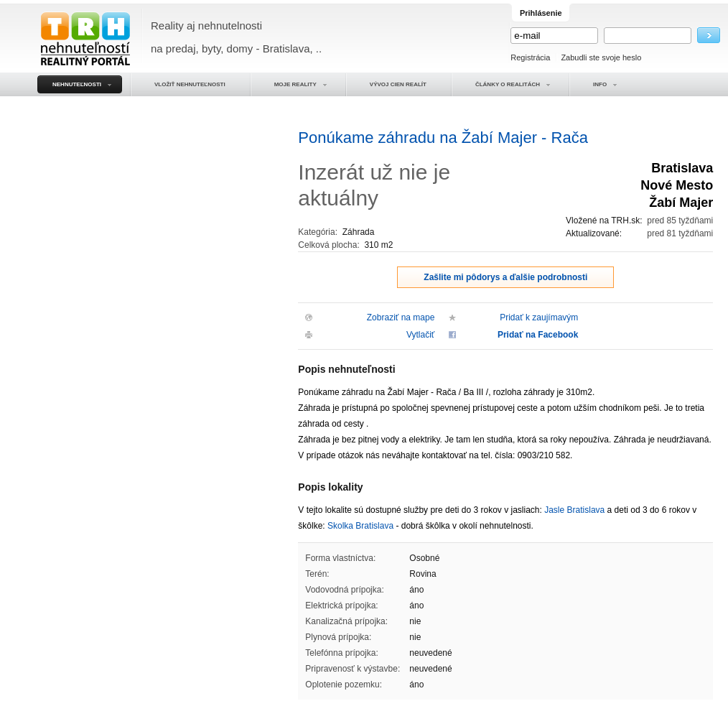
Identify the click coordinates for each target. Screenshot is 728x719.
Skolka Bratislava (360, 526)
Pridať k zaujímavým (539, 317)
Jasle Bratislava (574, 510)
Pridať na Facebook (538, 335)
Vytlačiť (420, 335)
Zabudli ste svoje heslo (601, 57)
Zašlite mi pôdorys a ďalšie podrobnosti (505, 277)
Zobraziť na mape (401, 317)
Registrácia (530, 57)
